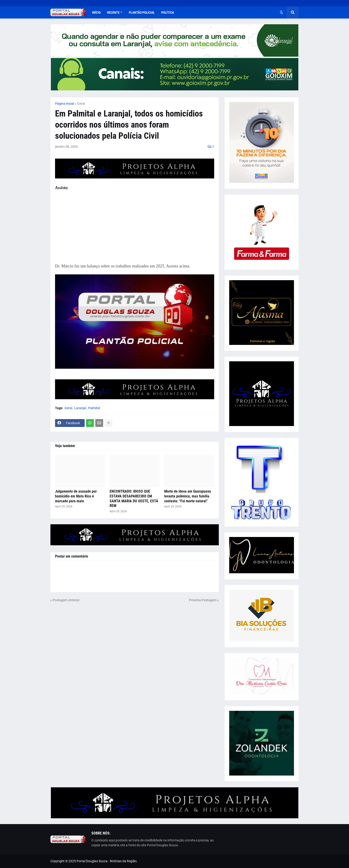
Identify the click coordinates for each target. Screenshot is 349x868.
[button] (281, 12)
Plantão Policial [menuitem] (142, 12)
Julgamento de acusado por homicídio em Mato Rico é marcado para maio (76, 496)
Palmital (94, 408)
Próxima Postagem (203, 600)
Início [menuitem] (96, 12)
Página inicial (65, 104)
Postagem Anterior (66, 600)
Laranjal (80, 408)
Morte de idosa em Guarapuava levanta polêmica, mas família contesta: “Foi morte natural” (188, 496)
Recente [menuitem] (113, 12)
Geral (81, 104)
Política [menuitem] (168, 12)
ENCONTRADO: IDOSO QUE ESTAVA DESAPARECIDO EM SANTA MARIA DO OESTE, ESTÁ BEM (134, 498)
